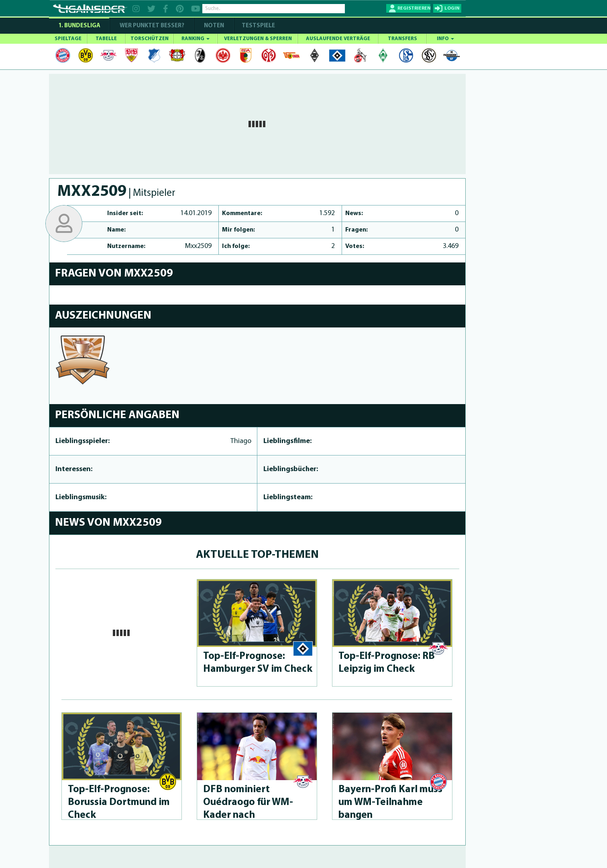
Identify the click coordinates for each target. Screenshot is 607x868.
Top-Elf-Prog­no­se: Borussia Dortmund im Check (119, 802)
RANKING (196, 39)
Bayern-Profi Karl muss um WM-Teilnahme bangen (390, 802)
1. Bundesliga (79, 26)
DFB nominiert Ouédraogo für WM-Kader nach (248, 802)
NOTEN (214, 26)
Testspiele (258, 26)
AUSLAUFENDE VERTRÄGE (338, 39)
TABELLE (106, 39)
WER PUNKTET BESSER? (152, 26)
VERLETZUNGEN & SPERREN (258, 39)
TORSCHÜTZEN (150, 39)
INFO (445, 39)
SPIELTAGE (68, 39)
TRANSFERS (402, 39)
